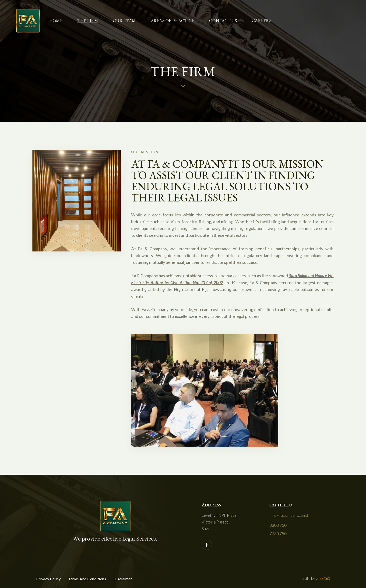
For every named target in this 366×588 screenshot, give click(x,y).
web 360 (323, 578)
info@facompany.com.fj (289, 515)
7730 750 (278, 534)
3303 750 (278, 525)
